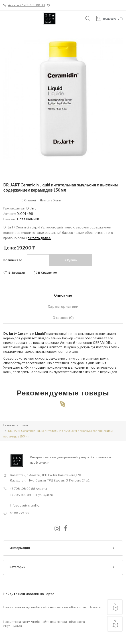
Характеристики (63, 307)
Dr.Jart (31, 208)
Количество (13, 260)
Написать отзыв (50, 201)
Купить (72, 260)
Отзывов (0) (63, 318)
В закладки (17, 273)
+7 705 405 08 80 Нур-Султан (31, 495)
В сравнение (47, 273)
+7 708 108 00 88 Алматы (28, 489)
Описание (63, 295)
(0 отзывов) (28, 201)
